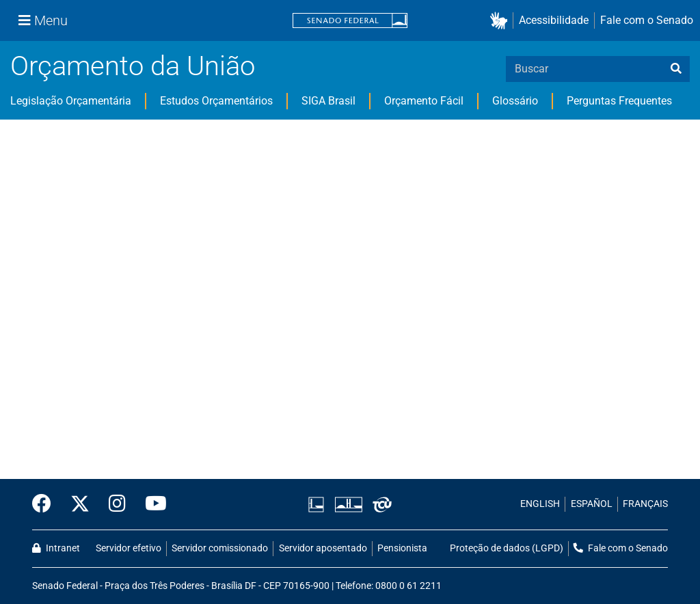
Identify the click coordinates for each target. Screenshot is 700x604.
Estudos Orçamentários (216, 101)
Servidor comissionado (220, 548)
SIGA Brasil (328, 101)
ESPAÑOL (592, 504)
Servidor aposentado (323, 548)
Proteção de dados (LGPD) (507, 548)
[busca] (676, 69)
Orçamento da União (133, 66)
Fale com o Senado (647, 20)
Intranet (56, 548)
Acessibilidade (554, 20)
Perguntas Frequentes (619, 101)
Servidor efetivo (129, 548)
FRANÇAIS (645, 504)
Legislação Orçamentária (71, 101)
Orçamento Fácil (424, 101)
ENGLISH (540, 504)
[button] (501, 21)
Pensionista (402, 548)
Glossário (515, 101)
